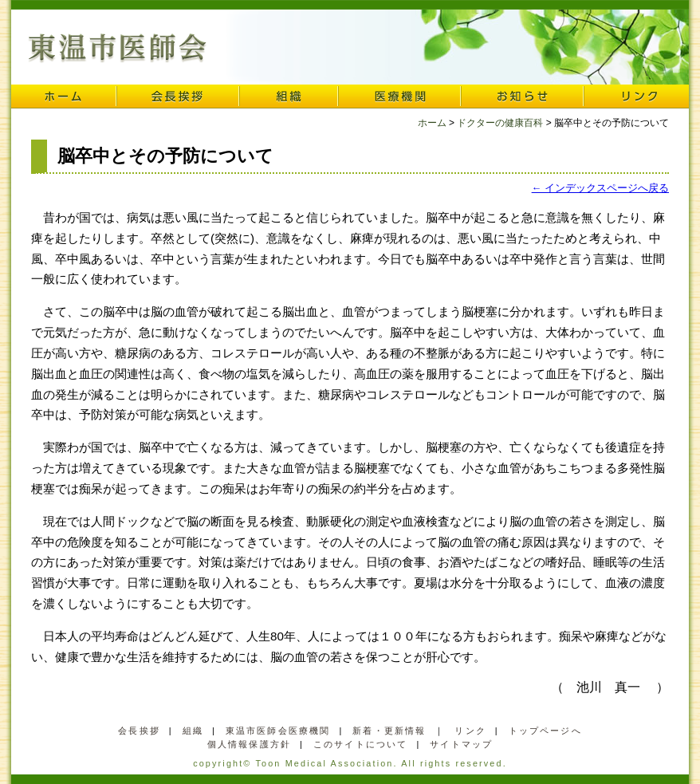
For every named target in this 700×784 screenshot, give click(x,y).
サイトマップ (461, 744)
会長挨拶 (178, 97)
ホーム (64, 97)
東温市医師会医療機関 (278, 731)
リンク (636, 97)
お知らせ (522, 97)
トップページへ (545, 731)
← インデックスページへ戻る (600, 188)
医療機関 (399, 97)
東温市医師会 (118, 49)
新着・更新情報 (389, 731)
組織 (289, 97)
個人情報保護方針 (249, 744)
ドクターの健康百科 (500, 123)
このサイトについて (360, 744)
